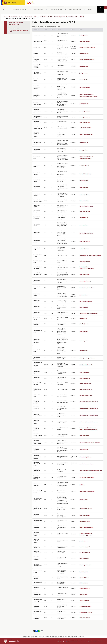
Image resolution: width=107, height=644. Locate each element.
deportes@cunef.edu (85, 41)
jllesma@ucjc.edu (84, 104)
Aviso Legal (34, 637)
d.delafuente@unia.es (85, 457)
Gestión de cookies (73, 637)
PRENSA (90, 9)
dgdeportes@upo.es (85, 521)
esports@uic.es (83, 594)
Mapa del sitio (27, 637)
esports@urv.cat (84, 572)
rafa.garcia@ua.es (84, 166)
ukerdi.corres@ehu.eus (85, 384)
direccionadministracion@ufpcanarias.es (90, 442)
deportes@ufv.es (84, 450)
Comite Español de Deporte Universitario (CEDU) (69, 17)
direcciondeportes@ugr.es (86, 233)
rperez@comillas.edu (85, 552)
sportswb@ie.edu (84, 53)
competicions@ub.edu (85, 174)
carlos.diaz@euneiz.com (86, 396)
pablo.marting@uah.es (85, 158)
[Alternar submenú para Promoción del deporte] (66, 9)
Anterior (5, 22)
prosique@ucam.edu (86, 128)
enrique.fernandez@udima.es (87, 59)
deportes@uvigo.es (84, 372)
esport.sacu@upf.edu (85, 547)
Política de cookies (62, 637)
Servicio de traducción (51, 637)
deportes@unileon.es (85, 281)
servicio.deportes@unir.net (86, 464)
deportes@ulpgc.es (84, 274)
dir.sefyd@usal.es (84, 324)
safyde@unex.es (84, 217)
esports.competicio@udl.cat (87, 288)
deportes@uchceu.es (85, 111)
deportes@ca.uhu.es (85, 241)
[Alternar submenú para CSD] (8, 9)
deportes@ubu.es (84, 181)
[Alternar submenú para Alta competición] (46, 9)
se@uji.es (82, 485)
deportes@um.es (84, 307)
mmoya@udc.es (84, 150)
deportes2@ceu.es (84, 578)
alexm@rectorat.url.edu (86, 612)
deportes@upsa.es (84, 558)
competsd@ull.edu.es (96, 256)
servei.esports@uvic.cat (86, 365)
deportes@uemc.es (84, 435)
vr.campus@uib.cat (84, 267)
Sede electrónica (100, 10)
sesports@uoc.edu (84, 600)
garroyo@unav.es (84, 313)
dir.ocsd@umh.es (84, 500)
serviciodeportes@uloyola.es (87, 491)
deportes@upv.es (84, 541)
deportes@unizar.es (85, 378)
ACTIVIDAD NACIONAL (46, 17)
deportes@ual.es (84, 80)
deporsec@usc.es (84, 341)
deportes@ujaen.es (84, 249)
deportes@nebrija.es (85, 515)
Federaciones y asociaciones (19, 9)
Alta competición (38, 9)
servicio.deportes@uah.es (86, 157)
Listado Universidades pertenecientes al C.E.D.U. (18, 31)
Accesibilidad (41, 637)
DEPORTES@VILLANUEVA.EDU (87, 477)
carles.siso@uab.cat (85, 87)
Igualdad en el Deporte (75, 9)
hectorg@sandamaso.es (86, 390)
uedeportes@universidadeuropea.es (89, 402)
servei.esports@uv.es (85, 588)
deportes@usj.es (84, 331)
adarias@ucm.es (84, 143)
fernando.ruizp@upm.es (86, 535)
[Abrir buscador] (105, 8)
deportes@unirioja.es (85, 262)
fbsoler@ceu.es (84, 35)
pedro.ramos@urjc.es (85, 618)
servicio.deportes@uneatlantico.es (88, 429)
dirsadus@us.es (83, 351)
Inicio (6, 17)
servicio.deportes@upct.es (86, 527)
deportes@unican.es (85, 195)
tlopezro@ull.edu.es (85, 256)
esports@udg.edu (84, 225)
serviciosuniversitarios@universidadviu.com (91, 471)
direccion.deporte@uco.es (86, 206)
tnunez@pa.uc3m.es (85, 117)
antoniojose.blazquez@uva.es (87, 358)
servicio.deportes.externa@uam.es (88, 96)
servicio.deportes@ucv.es (86, 134)
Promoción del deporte (56, 9)
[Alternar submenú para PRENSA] (96, 9)
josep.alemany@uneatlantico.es (88, 428)
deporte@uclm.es (84, 201)
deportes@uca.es (84, 187)
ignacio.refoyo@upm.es (86, 533)
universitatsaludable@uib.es (87, 268)
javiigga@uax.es (84, 73)
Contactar (81, 637)
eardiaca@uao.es (84, 66)
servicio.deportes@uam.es (86, 94)
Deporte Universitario (32, 17)
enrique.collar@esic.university (87, 47)
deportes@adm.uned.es (86, 509)
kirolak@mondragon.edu (86, 301)
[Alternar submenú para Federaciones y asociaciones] (30, 9)
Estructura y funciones (14, 28)
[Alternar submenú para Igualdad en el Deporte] (85, 9)
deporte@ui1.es (84, 583)
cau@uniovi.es (83, 318)
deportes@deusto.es (85, 211)
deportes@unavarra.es (85, 565)
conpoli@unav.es (93, 313)
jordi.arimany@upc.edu (85, 606)
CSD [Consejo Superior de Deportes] (4, 9)
